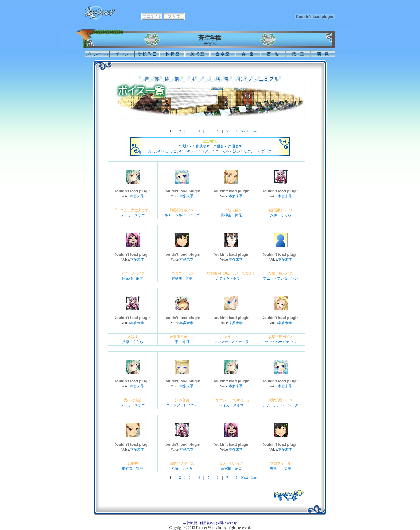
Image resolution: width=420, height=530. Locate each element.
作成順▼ (203, 146)
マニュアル (152, 16)
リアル (206, 151)
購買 (323, 54)
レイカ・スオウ (133, 215)
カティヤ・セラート (231, 278)
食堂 (248, 54)
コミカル (222, 151)
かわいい (155, 151)
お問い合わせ (226, 523)
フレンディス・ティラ (231, 342)
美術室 (197, 54)
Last (254, 131)
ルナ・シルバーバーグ (182, 215)
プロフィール (97, 54)
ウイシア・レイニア (182, 405)
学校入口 (147, 54)
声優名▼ (235, 146)
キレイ (192, 151)
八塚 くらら (281, 215)
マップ (174, 16)
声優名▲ (220, 146)
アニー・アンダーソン (281, 278)
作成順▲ (185, 146)
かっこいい (175, 151)
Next (244, 131)
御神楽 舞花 (231, 215)
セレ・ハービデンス (281, 342)
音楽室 (223, 54)
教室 (298, 54)
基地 (273, 54)
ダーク (266, 151)
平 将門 (182, 342)
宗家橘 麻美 (133, 278)
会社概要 (190, 523)
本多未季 (137, 196)
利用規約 (206, 523)
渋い (237, 151)
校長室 (172, 54)
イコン (122, 54)
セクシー (251, 151)
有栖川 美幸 (182, 278)
